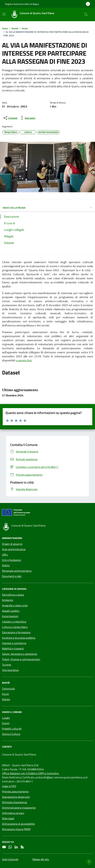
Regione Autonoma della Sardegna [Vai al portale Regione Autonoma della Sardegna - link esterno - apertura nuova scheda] (22, 4)
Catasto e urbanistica (14, 622)
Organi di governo (12, 544)
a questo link (24, 360)
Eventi (6, 723)
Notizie (6, 699)
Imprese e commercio (14, 643)
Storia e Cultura (11, 734)
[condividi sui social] (10, 118)
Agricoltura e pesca (13, 595)
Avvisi (5, 694)
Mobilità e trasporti (13, 648)
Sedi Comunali (10, 859)
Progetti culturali (12, 729)
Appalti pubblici (11, 611)
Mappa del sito (41, 859)
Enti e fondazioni (12, 560)
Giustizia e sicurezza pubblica (19, 638)
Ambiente (8, 600)
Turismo (7, 665)
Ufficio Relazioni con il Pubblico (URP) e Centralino (30, 773)
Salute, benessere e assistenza (20, 654)
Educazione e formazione (16, 632)
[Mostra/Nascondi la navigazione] (4, 14)
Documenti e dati (12, 576)
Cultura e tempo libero (15, 627)
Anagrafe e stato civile (15, 605)
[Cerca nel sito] (86, 14)
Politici (6, 565)
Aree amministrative (14, 549)
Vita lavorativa (10, 670)
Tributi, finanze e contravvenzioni (21, 659)
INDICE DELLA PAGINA (47, 208)
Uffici (5, 555)
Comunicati (8, 689)
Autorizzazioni (10, 616)
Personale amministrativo (17, 571)
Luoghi (6, 718)
